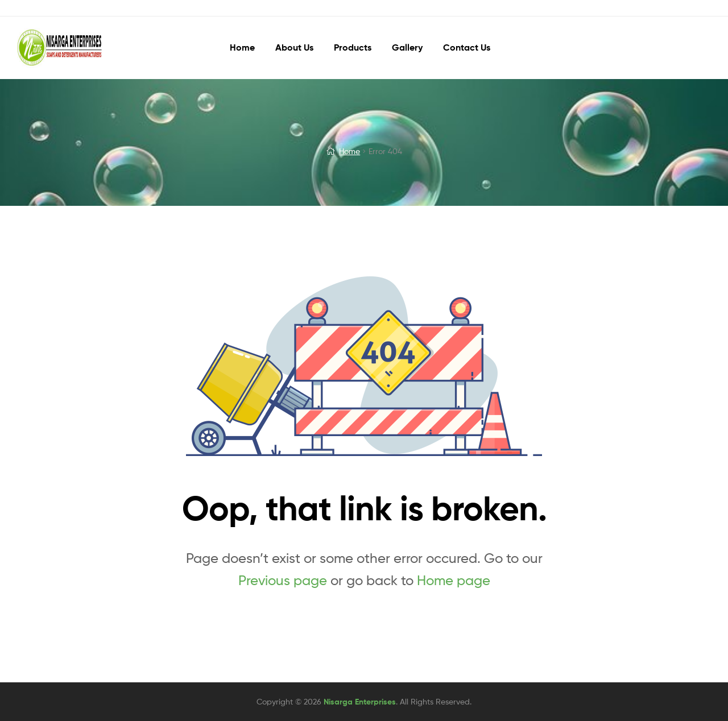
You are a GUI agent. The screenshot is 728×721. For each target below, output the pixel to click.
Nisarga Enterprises (360, 702)
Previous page (283, 580)
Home (349, 151)
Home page (454, 580)
